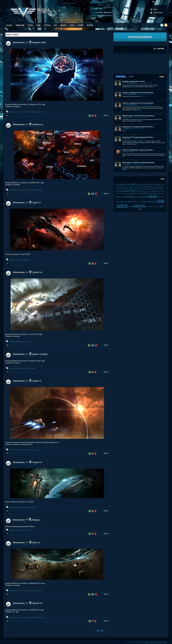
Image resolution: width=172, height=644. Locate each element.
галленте (142, 191)
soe (146, 191)
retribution (127, 189)
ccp (146, 184)
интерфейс (125, 191)
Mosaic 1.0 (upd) (40, 354)
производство (149, 206)
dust (129, 201)
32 (7, 621)
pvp (159, 191)
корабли (137, 197)
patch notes (23, 112)
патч (18, 112)
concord (145, 202)
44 (7, 594)
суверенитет (148, 189)
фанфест (157, 189)
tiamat (36, 507)
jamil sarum (137, 189)
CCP (34, 44)
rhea (39, 591)
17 (7, 372)
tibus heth (130, 206)
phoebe (40, 617)
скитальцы (155, 191)
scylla (38, 450)
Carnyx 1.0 (37, 272)
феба (45, 617)
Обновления (19, 42)
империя (150, 185)
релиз (32, 507)
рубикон (149, 191)
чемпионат (129, 185)
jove (141, 202)
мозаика (34, 368)
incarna (160, 193)
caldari (152, 196)
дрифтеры (121, 193)
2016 (44, 112)
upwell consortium (158, 187)
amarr (133, 191)
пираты (163, 185)
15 (7, 511)
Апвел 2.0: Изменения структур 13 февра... (138, 150)
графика (123, 184)
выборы (154, 185)
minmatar (130, 197)
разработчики (121, 187)
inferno (118, 197)
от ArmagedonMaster (130, 83)
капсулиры (140, 193)
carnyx (29, 341)
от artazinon (127, 128)
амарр (138, 191)
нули (143, 185)
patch (18, 617)
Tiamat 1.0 (37, 462)
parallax (40, 190)
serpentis (126, 193)
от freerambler (127, 117)
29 (7, 453)
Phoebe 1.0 (37, 603)
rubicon (151, 193)
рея (42, 591)
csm (153, 189)
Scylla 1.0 (37, 381)
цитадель (141, 187)
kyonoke (118, 185)
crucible (151, 187)
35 (7, 345)
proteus (29, 530)
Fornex (165, 642)
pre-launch (136, 187)
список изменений (37, 112)
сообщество (133, 193)
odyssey (134, 202)
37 (7, 194)
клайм (159, 197)
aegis (28, 260)
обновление (13, 112)
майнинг (155, 193)
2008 (126, 202)
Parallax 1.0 (38, 124)
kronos (126, 187)
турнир (123, 197)
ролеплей (131, 187)
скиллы (29, 112)
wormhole (132, 189)
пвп (163, 193)
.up (25, 44)
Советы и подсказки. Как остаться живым (138, 92)
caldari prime (156, 206)
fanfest (122, 189)
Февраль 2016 (39, 42)
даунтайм (143, 189)
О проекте (146, 642)
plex (116, 187)
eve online (21, 450)
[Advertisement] (140, 64)
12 (7, 116)
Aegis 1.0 (37, 203)
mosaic (29, 368)
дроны (163, 197)
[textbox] (32, 35)
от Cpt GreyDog (128, 151)
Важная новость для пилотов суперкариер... (139, 116)
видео (145, 193)
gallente (139, 206)
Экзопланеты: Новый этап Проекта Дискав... (139, 162)
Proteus (36, 520)
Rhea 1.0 (36, 543)
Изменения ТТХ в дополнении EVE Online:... (138, 127)
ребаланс (143, 197)
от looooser (126, 164)
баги (138, 202)
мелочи (146, 187)
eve (17, 450)
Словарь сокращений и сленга (134, 81)
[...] (154, 87)
